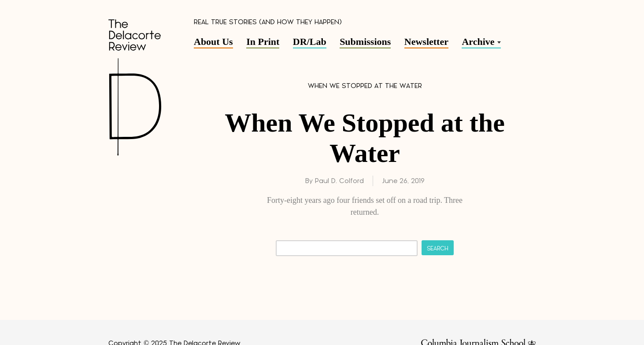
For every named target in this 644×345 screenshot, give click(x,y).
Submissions (365, 42)
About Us (213, 42)
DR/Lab (310, 42)
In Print (263, 42)
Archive (478, 42)
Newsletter (426, 42)
